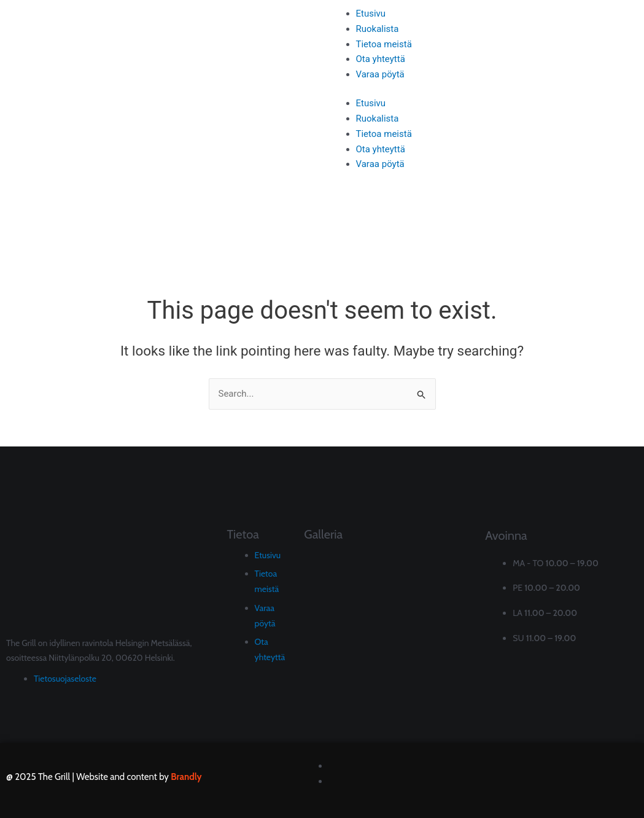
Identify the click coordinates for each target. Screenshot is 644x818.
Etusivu (371, 14)
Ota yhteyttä (381, 59)
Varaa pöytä (380, 74)
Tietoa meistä (384, 44)
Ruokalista (378, 29)
